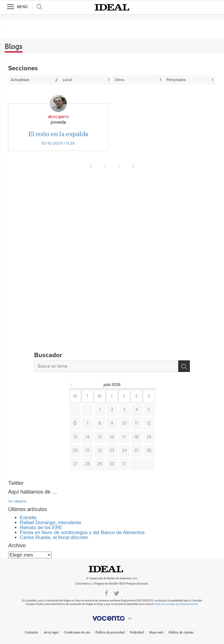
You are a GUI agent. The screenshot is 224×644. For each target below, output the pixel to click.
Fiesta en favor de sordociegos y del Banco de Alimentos (82, 532)
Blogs (14, 47)
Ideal (112, 569)
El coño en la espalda (58, 134)
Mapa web (156, 632)
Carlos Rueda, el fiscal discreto (54, 537)
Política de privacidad (110, 632)
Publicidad (137, 632)
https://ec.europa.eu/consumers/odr (176, 604)
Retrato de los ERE (41, 528)
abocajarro (58, 117)
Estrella (28, 518)
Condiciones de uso (77, 632)
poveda (58, 122)
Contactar (31, 632)
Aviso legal (51, 632)
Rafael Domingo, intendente (51, 523)
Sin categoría (17, 501)
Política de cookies (181, 632)
